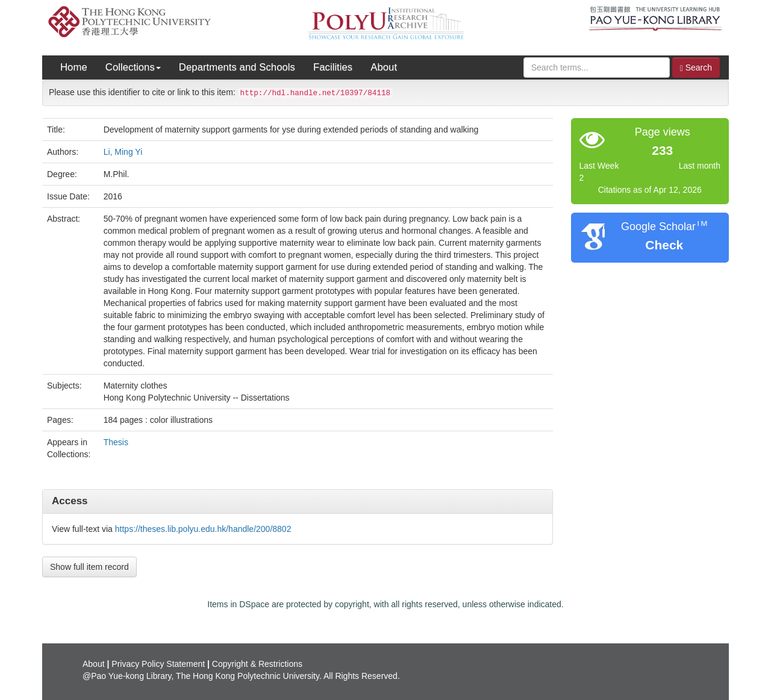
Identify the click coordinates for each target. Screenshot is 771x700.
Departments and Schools (237, 67)
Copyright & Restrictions (257, 664)
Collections (133, 67)
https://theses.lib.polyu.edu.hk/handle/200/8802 (203, 529)
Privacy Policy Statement (158, 664)
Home (74, 67)
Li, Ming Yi (123, 152)
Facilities (333, 67)
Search (696, 68)
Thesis (116, 442)
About (384, 67)
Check (664, 245)
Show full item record (89, 567)
